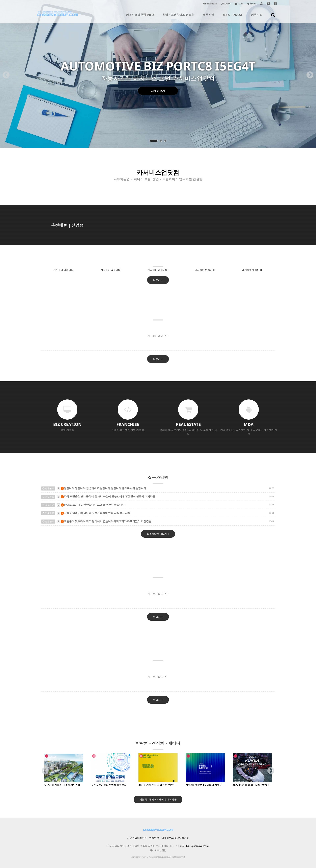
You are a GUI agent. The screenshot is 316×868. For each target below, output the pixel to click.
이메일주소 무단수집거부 (175, 838)
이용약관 (154, 838)
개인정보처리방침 (137, 838)
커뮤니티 (257, 18)
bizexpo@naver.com (197, 846)
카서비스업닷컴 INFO (140, 18)
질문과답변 (158, 480)
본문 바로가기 (0, 0)
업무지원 (209, 18)
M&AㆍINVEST (233, 18)
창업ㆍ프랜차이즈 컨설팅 (178, 18)
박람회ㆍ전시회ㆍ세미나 (158, 745)
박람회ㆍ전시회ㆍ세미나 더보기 (158, 800)
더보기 (158, 280)
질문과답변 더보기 (158, 534)
